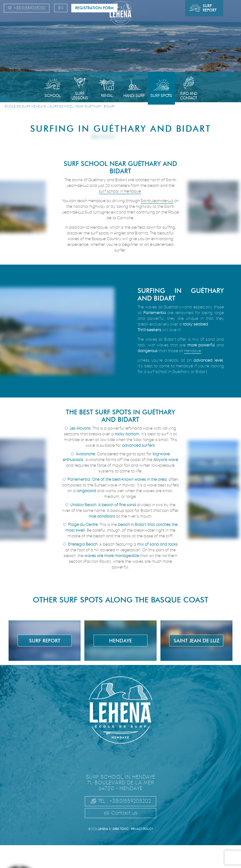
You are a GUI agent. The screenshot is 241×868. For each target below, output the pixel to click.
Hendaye (193, 351)
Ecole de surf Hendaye (25, 106)
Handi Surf (134, 96)
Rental (107, 96)
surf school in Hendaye (120, 191)
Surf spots (161, 96)
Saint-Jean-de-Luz (157, 201)
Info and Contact (189, 96)
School (52, 96)
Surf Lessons (80, 96)
